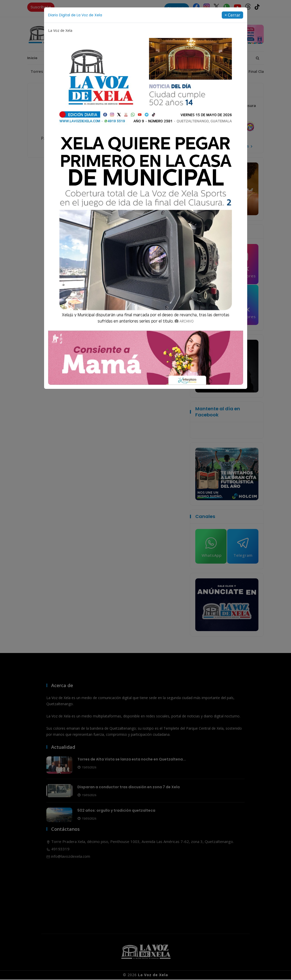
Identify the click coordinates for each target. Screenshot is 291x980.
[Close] (232, 15)
